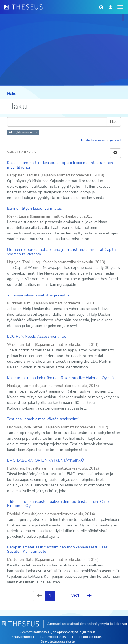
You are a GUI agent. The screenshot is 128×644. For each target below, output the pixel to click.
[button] (101, 7)
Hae (114, 122)
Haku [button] (14, 94)
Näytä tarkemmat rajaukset (101, 140)
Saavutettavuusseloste (58, 641)
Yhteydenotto (22, 637)
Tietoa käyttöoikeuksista (53, 637)
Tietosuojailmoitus (88, 637)
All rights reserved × (23, 132)
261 (75, 596)
